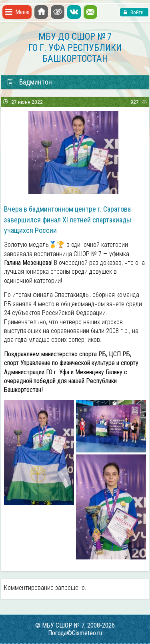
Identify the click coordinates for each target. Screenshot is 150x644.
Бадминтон (29, 82)
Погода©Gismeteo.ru (75, 633)
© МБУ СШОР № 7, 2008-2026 (75, 625)
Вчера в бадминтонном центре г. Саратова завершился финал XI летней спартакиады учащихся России (68, 220)
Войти (136, 12)
